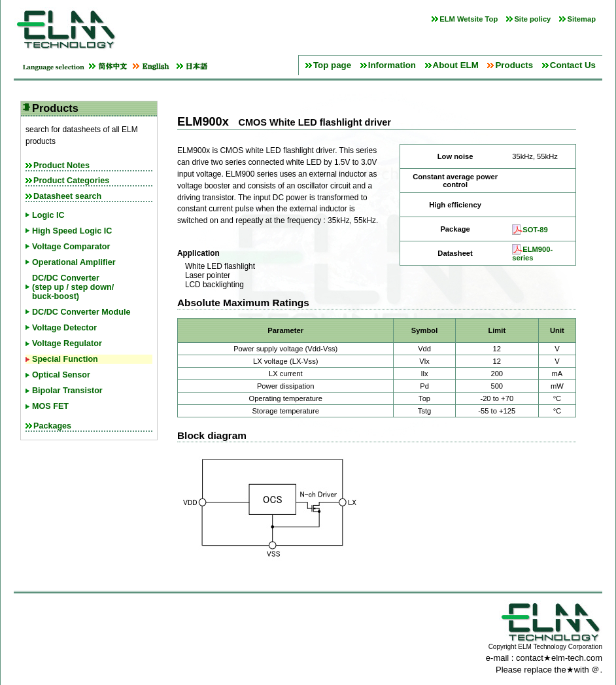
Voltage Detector (64, 328)
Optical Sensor (61, 375)
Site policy (532, 19)
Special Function (65, 359)
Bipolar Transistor (67, 391)
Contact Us (573, 65)
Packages (52, 426)
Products (514, 65)
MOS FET (50, 406)
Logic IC (48, 215)
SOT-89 (535, 230)
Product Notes (61, 166)
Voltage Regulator (67, 343)
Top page (332, 65)
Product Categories (71, 181)
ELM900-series (532, 254)
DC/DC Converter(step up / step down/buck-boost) (73, 287)
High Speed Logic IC (72, 231)
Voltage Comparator (71, 247)
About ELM (456, 65)
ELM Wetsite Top (469, 19)
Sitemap (581, 19)
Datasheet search (67, 196)
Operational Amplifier (74, 262)
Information (392, 65)
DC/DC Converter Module (81, 312)
